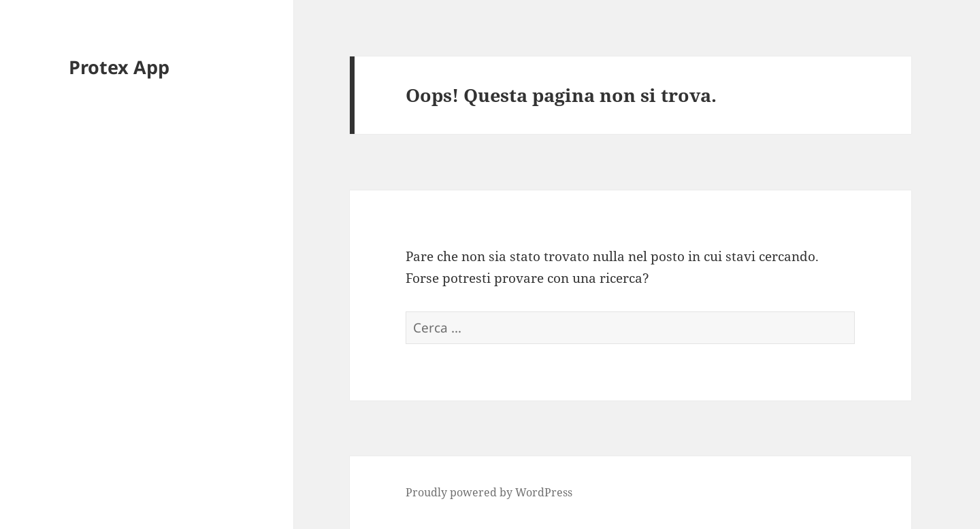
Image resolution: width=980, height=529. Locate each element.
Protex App (119, 67)
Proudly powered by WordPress (489, 492)
